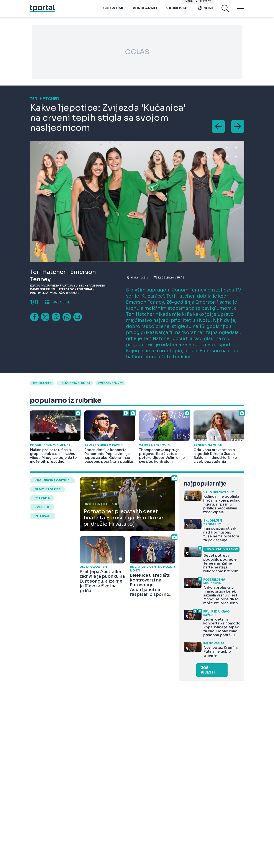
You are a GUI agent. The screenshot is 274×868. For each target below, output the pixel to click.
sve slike (61, 302)
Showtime (114, 9)
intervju (43, 516)
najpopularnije (205, 484)
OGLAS (137, 52)
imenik (189, 2)
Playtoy (205, 2)
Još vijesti (208, 670)
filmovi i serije (47, 489)
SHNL (205, 9)
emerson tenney (110, 383)
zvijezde (42, 507)
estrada (42, 498)
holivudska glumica (75, 383)
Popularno (145, 9)
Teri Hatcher (42, 383)
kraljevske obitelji (52, 480)
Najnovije (177, 9)
